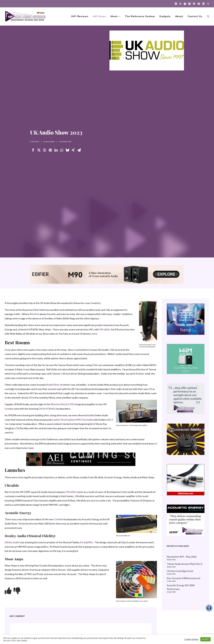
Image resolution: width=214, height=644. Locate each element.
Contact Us (195, 16)
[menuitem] (176, 4)
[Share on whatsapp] (62, 150)
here (95, 334)
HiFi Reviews (80, 16)
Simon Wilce (50, 142)
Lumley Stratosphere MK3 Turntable (73, 420)
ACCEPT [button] (205, 639)
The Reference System (140, 16)
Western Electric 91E (62, 404)
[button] (176, 4)
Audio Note (53, 385)
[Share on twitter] (39, 150)
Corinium (59, 519)
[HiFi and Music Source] (25, 16)
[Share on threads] (44, 150)
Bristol (33, 314)
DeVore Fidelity (47, 409)
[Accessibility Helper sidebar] (209, 608)
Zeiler (95, 365)
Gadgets (165, 16)
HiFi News (99, 16)
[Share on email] (79, 150)
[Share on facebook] (33, 150)
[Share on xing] (73, 150)
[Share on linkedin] (56, 150)
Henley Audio (12, 542)
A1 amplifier (86, 542)
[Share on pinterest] (50, 150)
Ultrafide (104, 330)
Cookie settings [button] (191, 639)
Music (115, 16)
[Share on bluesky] (67, 150)
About (179, 16)
